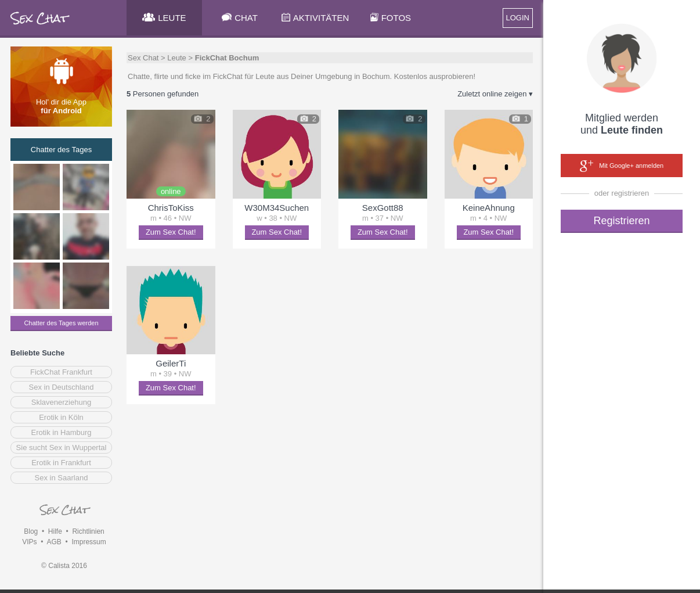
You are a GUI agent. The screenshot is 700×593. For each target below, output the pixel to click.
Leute (177, 58)
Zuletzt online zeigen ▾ (495, 94)
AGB (54, 542)
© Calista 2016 (64, 566)
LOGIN (518, 18)
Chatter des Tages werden (61, 323)
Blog (31, 531)
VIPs (29, 542)
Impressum (89, 542)
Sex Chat (143, 58)
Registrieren (621, 221)
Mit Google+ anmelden (622, 166)
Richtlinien (88, 531)
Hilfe (55, 531)
